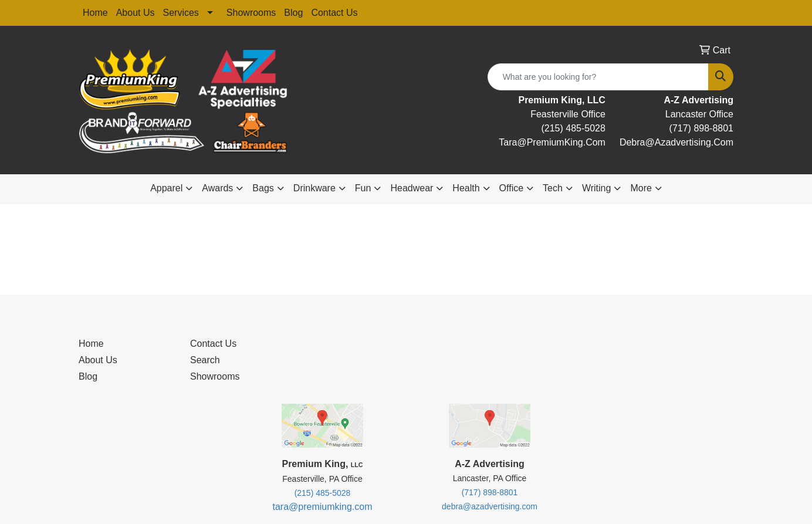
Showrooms (251, 13)
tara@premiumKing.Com (552, 142)
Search (205, 360)
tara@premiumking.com (322, 507)
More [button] (641, 188)
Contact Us (334, 13)
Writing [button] (597, 188)
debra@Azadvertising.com (676, 142)
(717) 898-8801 (701, 128)
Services (181, 13)
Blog (293, 13)
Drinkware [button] (314, 188)
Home (95, 13)
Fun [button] (363, 188)
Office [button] (512, 188)
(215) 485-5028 (573, 128)
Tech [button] (553, 188)
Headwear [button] (412, 188)
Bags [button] (263, 188)
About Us (136, 13)
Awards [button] (217, 188)
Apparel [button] (166, 188)
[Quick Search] (598, 77)
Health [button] (466, 188)
